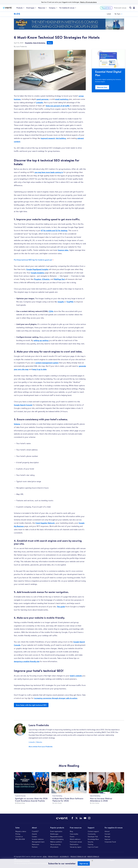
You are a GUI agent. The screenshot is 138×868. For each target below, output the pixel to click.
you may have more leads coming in (49, 172)
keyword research (48, 138)
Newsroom (36, 844)
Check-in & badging (57, 839)
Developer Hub (93, 837)
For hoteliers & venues (68, 8)
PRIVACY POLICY (53, 857)
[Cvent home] (8, 8)
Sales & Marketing (39, 43)
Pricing (18, 834)
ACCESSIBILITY (64, 857)
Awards (34, 834)
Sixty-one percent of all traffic (58, 106)
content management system (47, 363)
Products (20, 8)
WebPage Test (59, 279)
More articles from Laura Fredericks (41, 747)
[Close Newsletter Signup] (92, 861)
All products (54, 847)
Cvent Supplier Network (45, 523)
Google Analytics (38, 273)
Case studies (74, 834)
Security (91, 842)
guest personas (43, 99)
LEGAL (45, 857)
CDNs (51, 311)
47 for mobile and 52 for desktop (54, 230)
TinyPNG (70, 302)
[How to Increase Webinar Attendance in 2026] (106, 784)
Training (90, 844)
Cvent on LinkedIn (81, 818)
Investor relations (38, 839)
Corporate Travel (110, 842)
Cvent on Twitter (77, 818)
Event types (31, 8)
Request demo (106, 8)
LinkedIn (40, 102)
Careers (34, 837)
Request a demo (21, 831)
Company (53, 8)
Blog (71, 831)
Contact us (19, 837)
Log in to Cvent (93, 847)
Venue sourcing (55, 844)
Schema (17, 424)
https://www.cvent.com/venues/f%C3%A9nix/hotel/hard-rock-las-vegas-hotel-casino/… (69, 24)
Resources (42, 8)
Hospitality (29, 43)
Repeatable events (56, 837)
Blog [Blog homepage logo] (17, 14)
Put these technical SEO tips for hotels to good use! (33, 260)
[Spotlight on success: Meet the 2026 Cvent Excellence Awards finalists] (32, 784)
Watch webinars (75, 839)
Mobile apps (54, 834)
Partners (35, 847)
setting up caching (41, 340)
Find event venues (120, 8)
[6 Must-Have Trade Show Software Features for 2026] (69, 784)
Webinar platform (56, 842)
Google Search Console (23, 405)
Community (92, 834)
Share (50, 43)
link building (61, 138)
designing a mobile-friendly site (27, 661)
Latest (109, 14)
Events (72, 837)
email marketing (62, 99)
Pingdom (38, 279)
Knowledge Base (93, 839)
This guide (61, 607)
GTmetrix (46, 279)
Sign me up (84, 864)
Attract (107, 831)
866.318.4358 (20, 839)
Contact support (93, 831)
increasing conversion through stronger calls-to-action (56, 698)
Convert (107, 834)
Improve (107, 839)
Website (39, 742)
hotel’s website (76, 676)
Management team (38, 842)
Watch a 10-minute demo (88, 2)
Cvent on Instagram (89, 818)
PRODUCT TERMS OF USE (78, 857)
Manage (107, 837)
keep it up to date (39, 369)
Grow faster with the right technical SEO (31, 705)
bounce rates (63, 250)
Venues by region (76, 847)
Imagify (61, 302)
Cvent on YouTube (85, 818)
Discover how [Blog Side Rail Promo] (102, 87)
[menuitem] (20, 8)
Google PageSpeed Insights (37, 269)
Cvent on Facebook (72, 818)
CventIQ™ (35, 831)
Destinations (74, 844)
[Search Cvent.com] (130, 8)
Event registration (56, 831)
